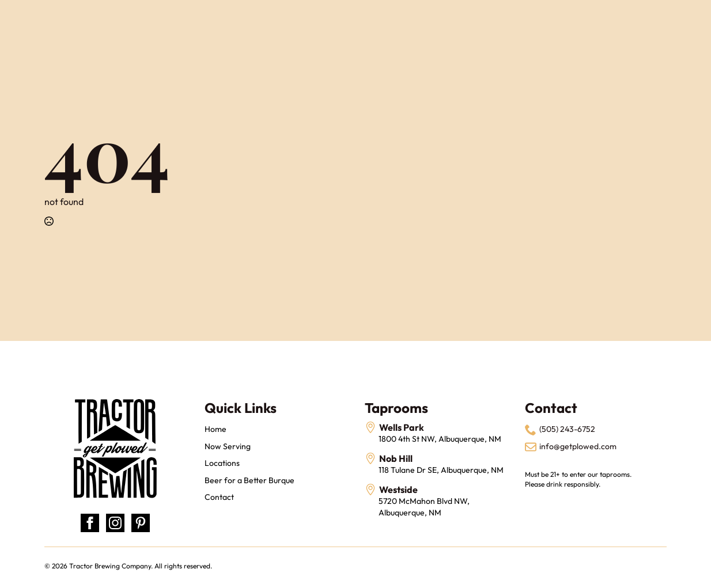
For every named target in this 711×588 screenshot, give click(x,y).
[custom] (141, 523)
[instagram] (115, 523)
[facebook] (90, 523)
